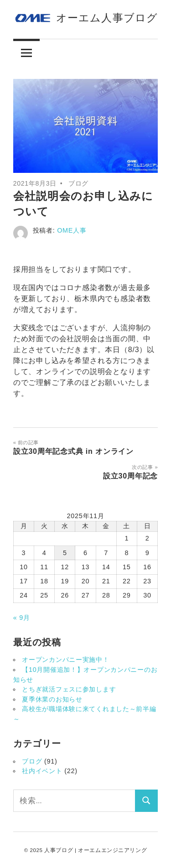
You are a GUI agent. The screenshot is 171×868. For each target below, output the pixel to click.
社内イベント (42, 771)
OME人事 (72, 230)
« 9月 (22, 618)
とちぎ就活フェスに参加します (69, 689)
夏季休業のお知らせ (52, 699)
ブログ (78, 183)
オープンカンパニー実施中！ (65, 660)
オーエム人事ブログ (107, 18)
